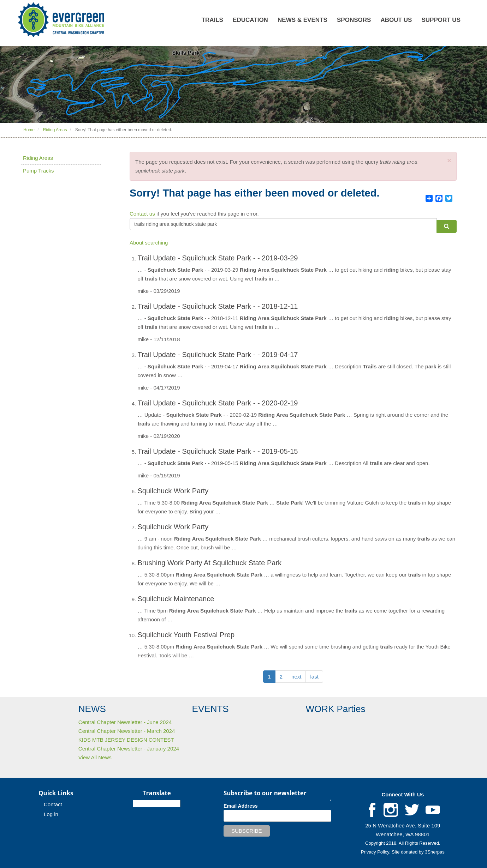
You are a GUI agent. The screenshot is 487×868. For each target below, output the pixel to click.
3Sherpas (435, 852)
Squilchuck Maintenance (176, 599)
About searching (149, 243)
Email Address (241, 806)
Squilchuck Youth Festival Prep (186, 635)
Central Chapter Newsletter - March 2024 (127, 731)
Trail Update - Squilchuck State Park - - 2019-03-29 (218, 258)
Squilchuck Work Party (173, 491)
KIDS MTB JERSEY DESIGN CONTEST (126, 740)
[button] (449, 160)
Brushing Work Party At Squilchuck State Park (210, 563)
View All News (95, 757)
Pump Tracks (38, 171)
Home (29, 130)
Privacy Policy (375, 852)
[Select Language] (157, 804)
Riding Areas (55, 130)
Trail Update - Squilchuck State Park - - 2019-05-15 (218, 451)
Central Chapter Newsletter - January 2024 (129, 749)
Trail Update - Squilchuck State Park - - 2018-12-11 (218, 306)
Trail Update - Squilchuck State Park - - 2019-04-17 (218, 355)
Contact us (142, 214)
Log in (51, 814)
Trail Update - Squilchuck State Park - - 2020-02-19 (218, 403)
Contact (53, 804)
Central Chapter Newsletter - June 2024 (125, 722)
